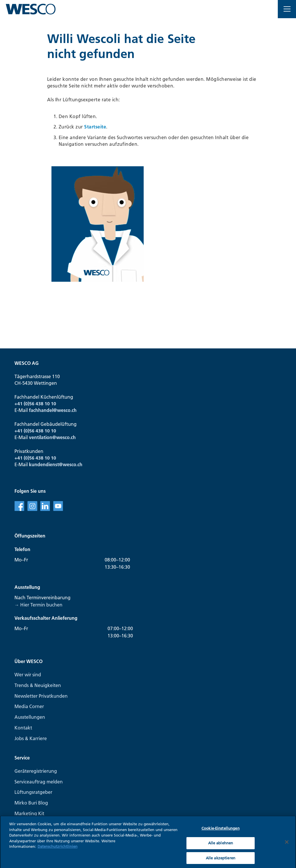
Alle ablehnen (221, 845)
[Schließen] (287, 845)
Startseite (95, 127)
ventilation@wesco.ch (52, 437)
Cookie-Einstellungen (221, 831)
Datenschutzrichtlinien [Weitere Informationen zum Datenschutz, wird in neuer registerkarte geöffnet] (58, 849)
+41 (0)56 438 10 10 (35, 404)
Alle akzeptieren (221, 860)
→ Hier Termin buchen (38, 605)
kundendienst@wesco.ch (56, 464)
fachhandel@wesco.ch (53, 410)
